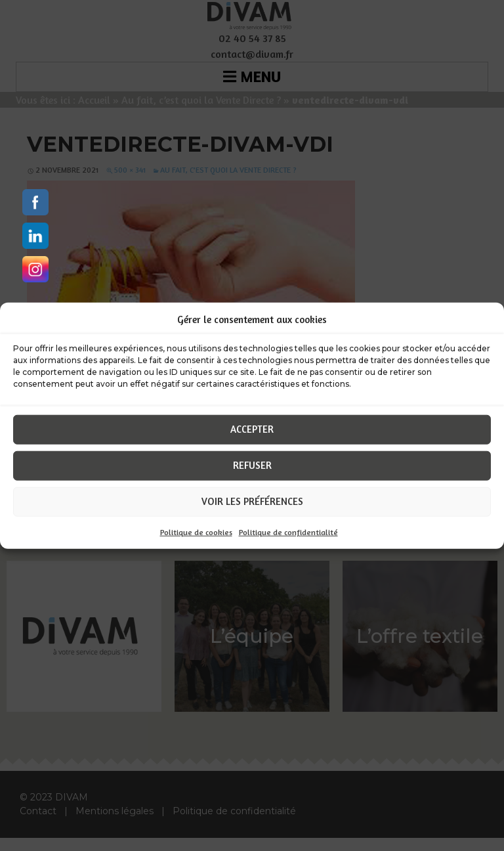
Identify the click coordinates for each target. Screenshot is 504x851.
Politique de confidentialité (288, 532)
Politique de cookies (196, 532)
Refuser (252, 465)
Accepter (252, 429)
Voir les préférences (252, 501)
